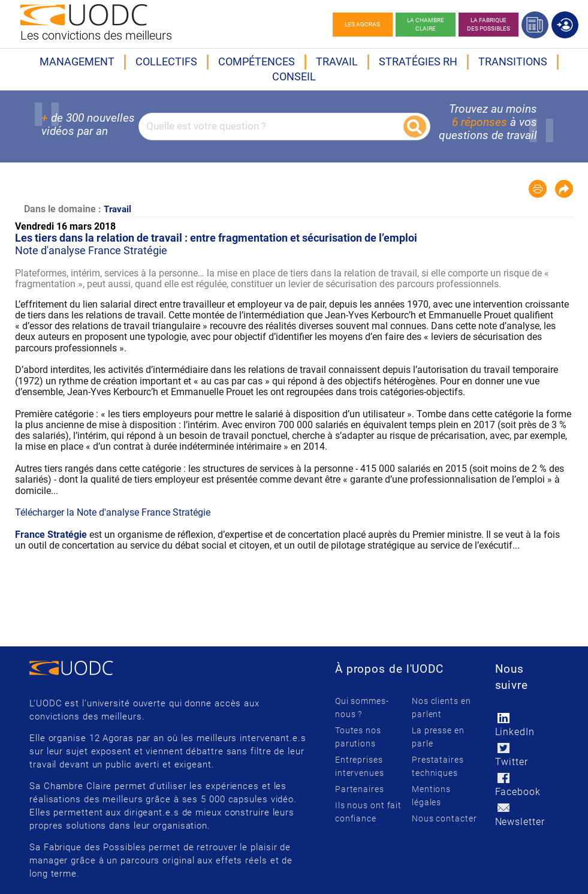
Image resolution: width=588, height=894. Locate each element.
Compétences (257, 61)
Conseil (294, 76)
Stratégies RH (418, 61)
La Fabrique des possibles (489, 24)
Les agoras (362, 24)
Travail (337, 61)
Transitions (513, 61)
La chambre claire (426, 24)
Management (77, 61)
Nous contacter (444, 818)
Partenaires (360, 789)
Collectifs (166, 61)
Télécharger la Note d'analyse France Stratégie (113, 512)
